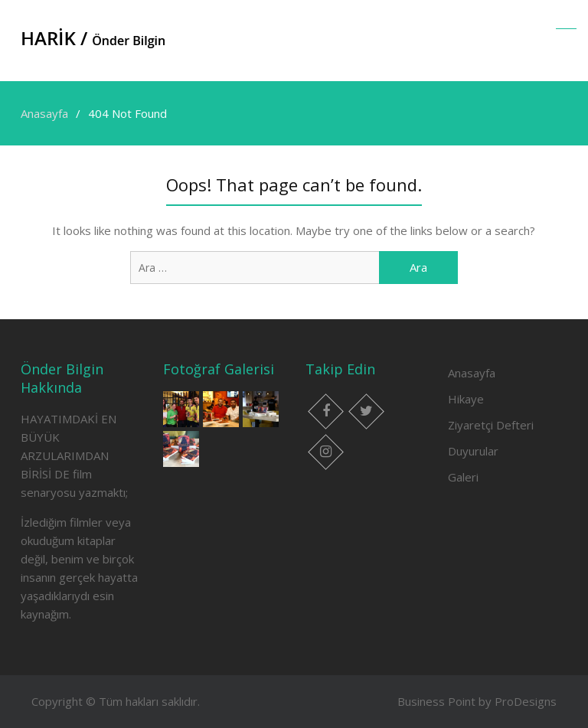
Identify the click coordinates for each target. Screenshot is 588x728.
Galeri (463, 477)
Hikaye (466, 399)
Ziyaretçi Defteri (491, 425)
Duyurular (473, 451)
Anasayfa (472, 373)
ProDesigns (526, 701)
